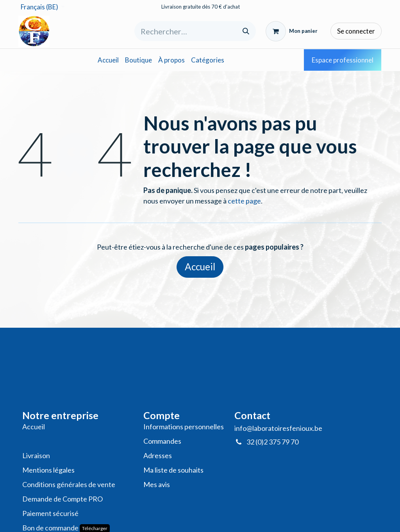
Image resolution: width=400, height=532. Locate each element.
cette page (244, 201)
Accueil (200, 267)
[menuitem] (108, 60)
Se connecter (356, 31)
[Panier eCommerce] (292, 31)
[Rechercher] (246, 31)
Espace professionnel (343, 60)
